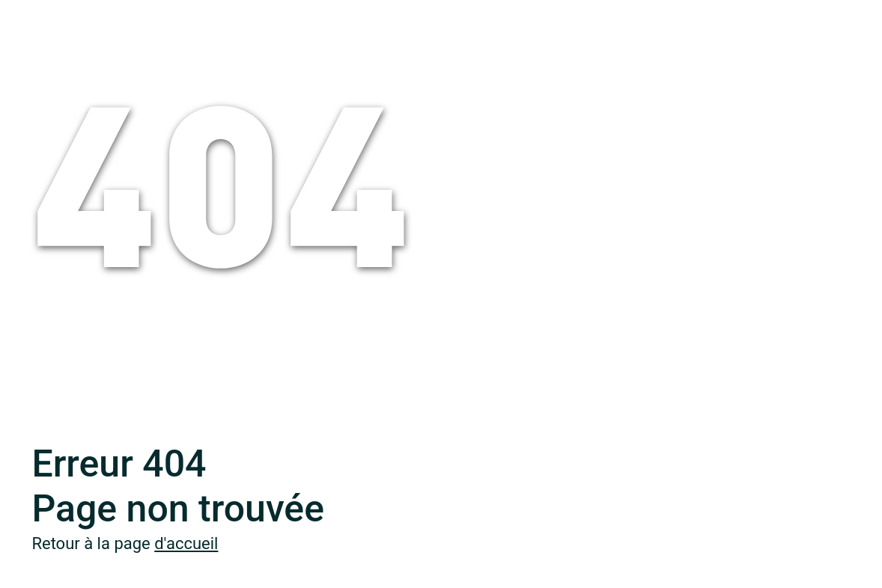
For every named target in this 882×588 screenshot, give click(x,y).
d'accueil (186, 543)
